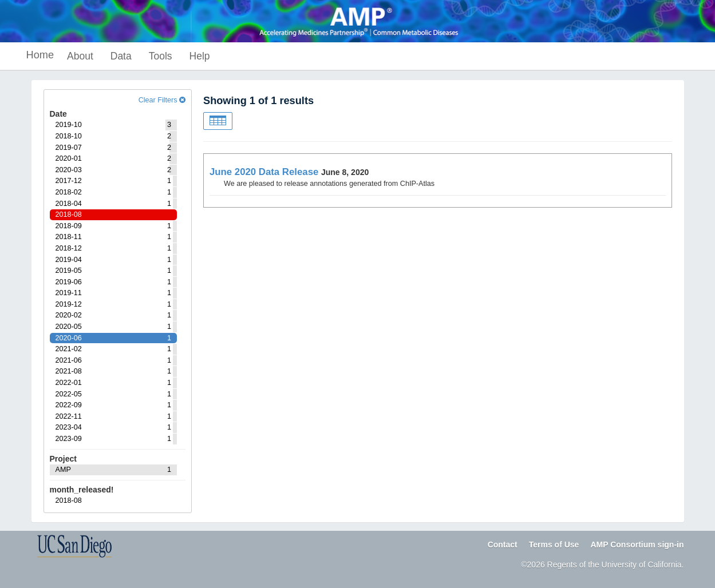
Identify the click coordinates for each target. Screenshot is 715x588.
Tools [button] (161, 56)
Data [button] (121, 56)
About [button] (80, 56)
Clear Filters (162, 100)
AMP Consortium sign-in (637, 545)
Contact (503, 545)
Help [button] (200, 56)
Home (40, 55)
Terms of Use (554, 545)
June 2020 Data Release (264, 172)
